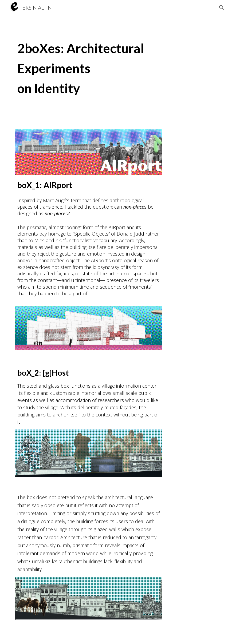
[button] (222, 7)
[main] (114, 69)
